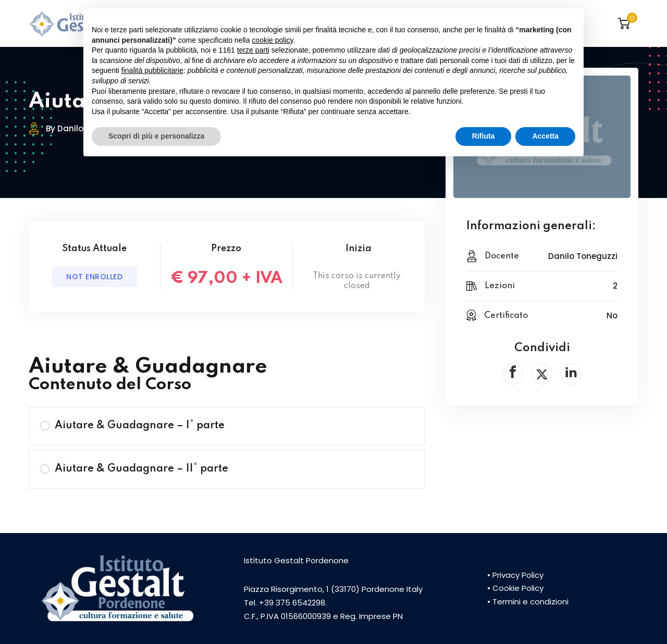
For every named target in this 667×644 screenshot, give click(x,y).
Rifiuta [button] (484, 136)
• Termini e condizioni (528, 602)
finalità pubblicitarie (152, 70)
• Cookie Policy (515, 588)
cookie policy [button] (272, 40)
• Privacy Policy (515, 575)
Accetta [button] (545, 136)
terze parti (253, 50)
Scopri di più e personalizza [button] (156, 136)
